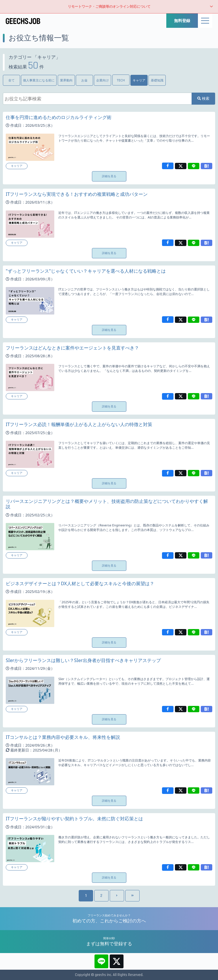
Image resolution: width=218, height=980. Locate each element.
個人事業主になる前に (39, 80)
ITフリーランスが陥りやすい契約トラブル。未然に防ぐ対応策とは (74, 819)
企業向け (103, 80)
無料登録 (182, 21)
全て (11, 80)
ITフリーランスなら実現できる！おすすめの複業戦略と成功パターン (77, 194)
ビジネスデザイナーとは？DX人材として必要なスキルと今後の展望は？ (80, 583)
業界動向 (66, 80)
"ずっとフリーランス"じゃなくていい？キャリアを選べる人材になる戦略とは (86, 271)
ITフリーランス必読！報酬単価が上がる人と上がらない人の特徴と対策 (79, 424)
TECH (121, 80)
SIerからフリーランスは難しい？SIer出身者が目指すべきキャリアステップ (83, 660)
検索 (203, 98)
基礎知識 (157, 80)
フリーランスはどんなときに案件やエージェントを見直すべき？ (72, 348)
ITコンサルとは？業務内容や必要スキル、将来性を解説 (63, 737)
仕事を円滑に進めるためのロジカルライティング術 (59, 117)
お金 (84, 80)
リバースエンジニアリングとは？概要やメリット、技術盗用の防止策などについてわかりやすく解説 (107, 504)
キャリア (139, 80)
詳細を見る (109, 176)
